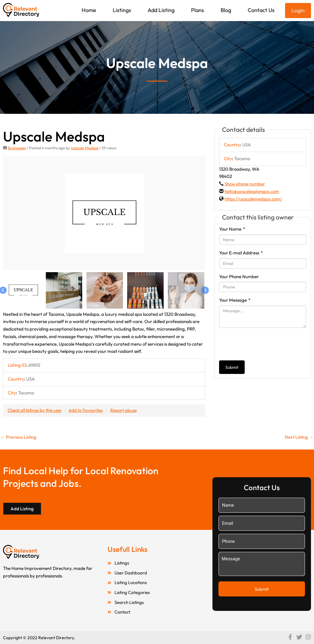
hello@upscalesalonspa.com (252, 191)
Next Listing (299, 437)
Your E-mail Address (241, 253)
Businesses (17, 148)
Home (89, 10)
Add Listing (161, 10)
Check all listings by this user (35, 410)
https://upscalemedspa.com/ (253, 199)
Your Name (232, 229)
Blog (226, 10)
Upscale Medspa (85, 148)
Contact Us (261, 10)
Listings (122, 10)
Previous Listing (19, 437)
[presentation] (265, 344)
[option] (104, 213)
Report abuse (125, 410)
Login (298, 10)
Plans (198, 10)
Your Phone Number (239, 277)
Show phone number (245, 184)
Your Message (235, 300)
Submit (232, 367)
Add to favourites (86, 410)
